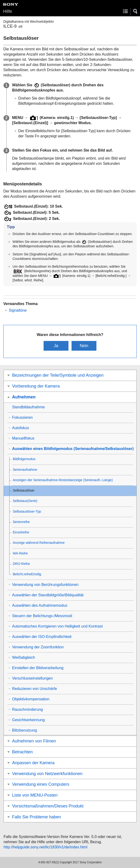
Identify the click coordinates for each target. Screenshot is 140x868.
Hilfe (8, 11)
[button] (135, 11)
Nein (84, 346)
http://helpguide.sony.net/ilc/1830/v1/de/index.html (45, 847)
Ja (56, 346)
